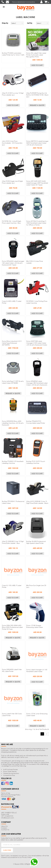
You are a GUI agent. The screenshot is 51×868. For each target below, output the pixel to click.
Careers (4, 828)
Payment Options (7, 796)
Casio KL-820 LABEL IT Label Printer (12, 302)
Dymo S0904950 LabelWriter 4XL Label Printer (12, 670)
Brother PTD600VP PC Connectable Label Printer (36, 422)
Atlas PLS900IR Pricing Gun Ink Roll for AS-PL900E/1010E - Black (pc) (37, 95)
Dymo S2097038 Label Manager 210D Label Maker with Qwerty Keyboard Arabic (37, 343)
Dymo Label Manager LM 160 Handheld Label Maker (37, 671)
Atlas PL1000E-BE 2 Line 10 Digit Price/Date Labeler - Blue (13, 542)
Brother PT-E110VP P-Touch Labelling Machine (36, 462)
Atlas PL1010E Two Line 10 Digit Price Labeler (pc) (13, 94)
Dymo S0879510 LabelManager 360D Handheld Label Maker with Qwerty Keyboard (37, 143)
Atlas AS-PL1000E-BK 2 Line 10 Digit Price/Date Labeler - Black (37, 502)
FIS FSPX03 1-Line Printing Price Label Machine (37, 302)
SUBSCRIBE (7, 850)
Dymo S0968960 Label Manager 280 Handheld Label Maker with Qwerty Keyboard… (37, 383)
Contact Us (5, 830)
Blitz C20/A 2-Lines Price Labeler (35, 262)
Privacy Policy (27, 857)
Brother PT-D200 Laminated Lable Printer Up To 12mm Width (13, 54)
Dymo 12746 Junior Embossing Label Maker (37, 715)
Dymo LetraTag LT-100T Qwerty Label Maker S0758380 (13, 382)
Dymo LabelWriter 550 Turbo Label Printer (12, 715)
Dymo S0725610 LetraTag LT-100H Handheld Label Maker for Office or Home (36, 223)
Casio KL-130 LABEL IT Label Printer (12, 586)
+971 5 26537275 (7, 816)
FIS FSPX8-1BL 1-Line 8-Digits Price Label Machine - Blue (12, 222)
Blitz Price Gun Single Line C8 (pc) (36, 586)
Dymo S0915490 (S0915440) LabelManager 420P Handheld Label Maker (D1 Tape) (37, 183)
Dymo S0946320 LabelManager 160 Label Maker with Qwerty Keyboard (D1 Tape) (13, 263)
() (47, 2)
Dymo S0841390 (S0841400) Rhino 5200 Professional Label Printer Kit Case (12, 627)
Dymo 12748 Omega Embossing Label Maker (35, 626)
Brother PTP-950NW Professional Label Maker (13, 502)
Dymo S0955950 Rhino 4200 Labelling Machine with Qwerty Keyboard (13, 423)
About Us (4, 826)
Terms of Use (6, 793)
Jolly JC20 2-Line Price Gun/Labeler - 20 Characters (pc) (12, 143)
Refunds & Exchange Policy (11, 795)
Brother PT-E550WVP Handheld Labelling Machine (13, 462)
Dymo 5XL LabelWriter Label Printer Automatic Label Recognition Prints (36, 55)
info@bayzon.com (8, 818)
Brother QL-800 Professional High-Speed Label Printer (36, 542)
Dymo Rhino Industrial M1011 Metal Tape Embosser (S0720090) (12, 343)
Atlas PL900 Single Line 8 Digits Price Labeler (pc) (12, 182)
